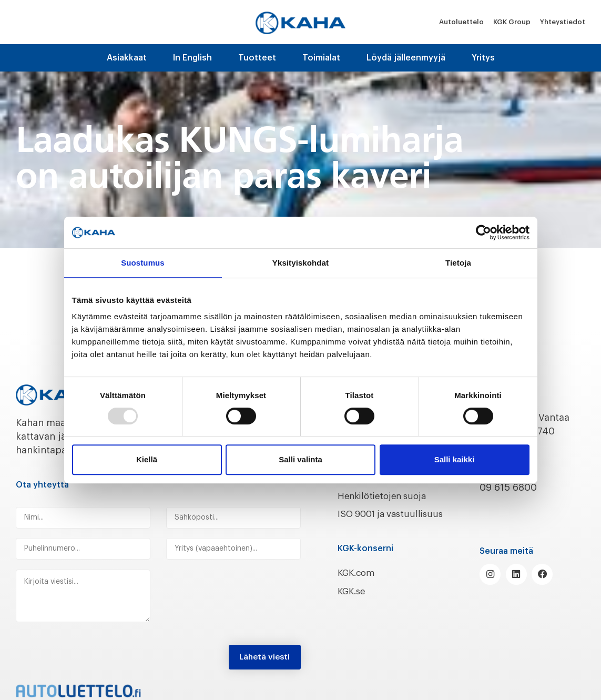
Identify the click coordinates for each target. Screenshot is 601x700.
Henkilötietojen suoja (386, 496)
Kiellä (147, 459)
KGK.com (358, 586)
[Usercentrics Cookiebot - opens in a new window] (483, 232)
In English (192, 58)
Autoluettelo (461, 22)
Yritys (483, 58)
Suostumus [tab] (143, 263)
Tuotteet (257, 58)
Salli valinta (300, 459)
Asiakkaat (127, 58)
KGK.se (353, 605)
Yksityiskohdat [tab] (300, 263)
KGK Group (512, 22)
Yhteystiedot (563, 22)
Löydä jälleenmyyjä (406, 58)
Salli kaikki (455, 459)
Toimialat (321, 58)
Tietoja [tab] (458, 263)
